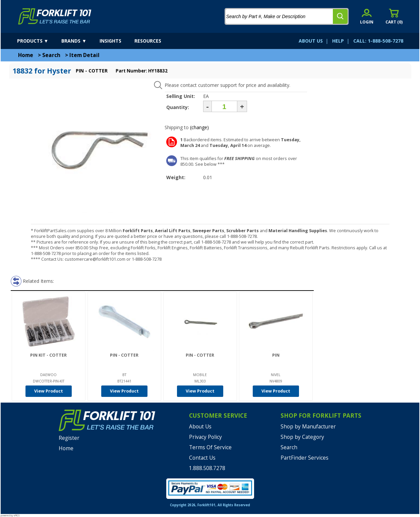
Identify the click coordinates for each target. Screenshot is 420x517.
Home (26, 55)
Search (51, 55)
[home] (55, 16)
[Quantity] (224, 106)
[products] (39, 41)
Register (69, 438)
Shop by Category (302, 437)
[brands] (80, 41)
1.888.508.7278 (207, 468)
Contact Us (202, 458)
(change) (199, 127)
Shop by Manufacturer (308, 427)
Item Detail (84, 55)
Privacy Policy (205, 437)
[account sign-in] (367, 16)
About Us (200, 427)
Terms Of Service (210, 447)
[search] (340, 16)
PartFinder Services (305, 458)
